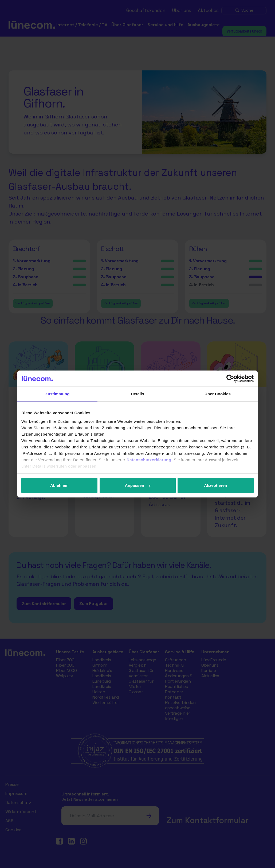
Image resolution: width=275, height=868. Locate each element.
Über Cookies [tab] (218, 394)
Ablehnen (59, 485)
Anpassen (138, 485)
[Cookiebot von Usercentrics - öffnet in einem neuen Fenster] (230, 379)
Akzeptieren (215, 485)
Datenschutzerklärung (149, 460)
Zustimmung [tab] (58, 394)
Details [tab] (137, 394)
